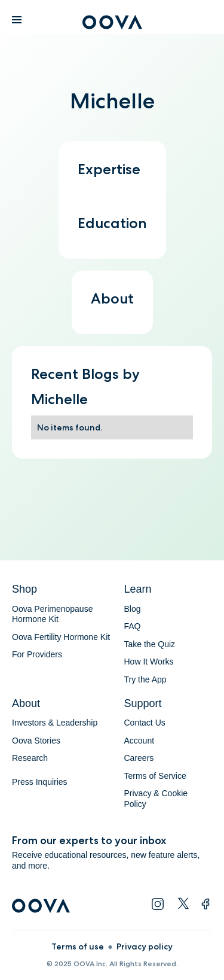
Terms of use (78, 946)
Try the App (145, 679)
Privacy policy (145, 946)
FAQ (133, 626)
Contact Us (145, 723)
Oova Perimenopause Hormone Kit (53, 614)
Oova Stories (36, 741)
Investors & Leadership (55, 723)
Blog (133, 609)
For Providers (37, 654)
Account (139, 741)
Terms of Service (155, 776)
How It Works (149, 662)
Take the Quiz (150, 644)
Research (30, 758)
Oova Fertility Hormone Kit (61, 637)
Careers (139, 758)
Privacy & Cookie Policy (156, 799)
